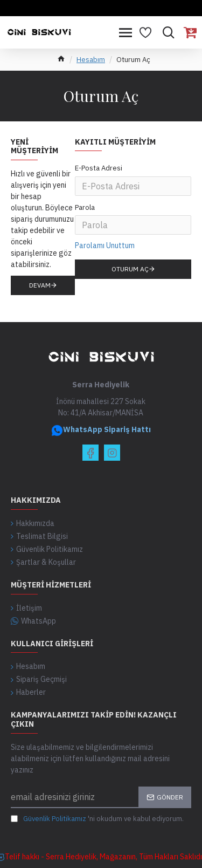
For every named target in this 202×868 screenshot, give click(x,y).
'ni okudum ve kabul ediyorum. (97, 819)
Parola (85, 207)
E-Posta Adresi (99, 168)
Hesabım (91, 60)
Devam (40, 285)
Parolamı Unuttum (105, 245)
